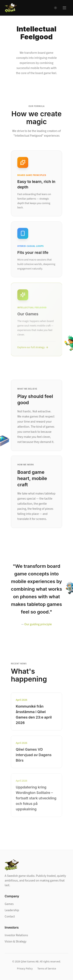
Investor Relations (16, 935)
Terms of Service (47, 969)
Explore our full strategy (33, 348)
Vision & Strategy (16, 941)
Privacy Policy (25, 969)
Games (9, 904)
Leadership (12, 910)
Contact (10, 916)
